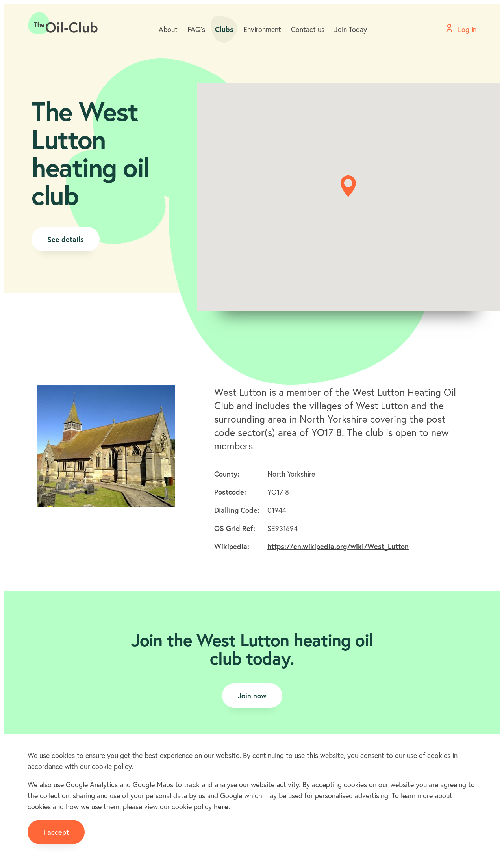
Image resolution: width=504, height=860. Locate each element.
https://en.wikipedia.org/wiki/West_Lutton (338, 546)
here (221, 806)
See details (66, 239)
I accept (56, 832)
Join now (252, 696)
